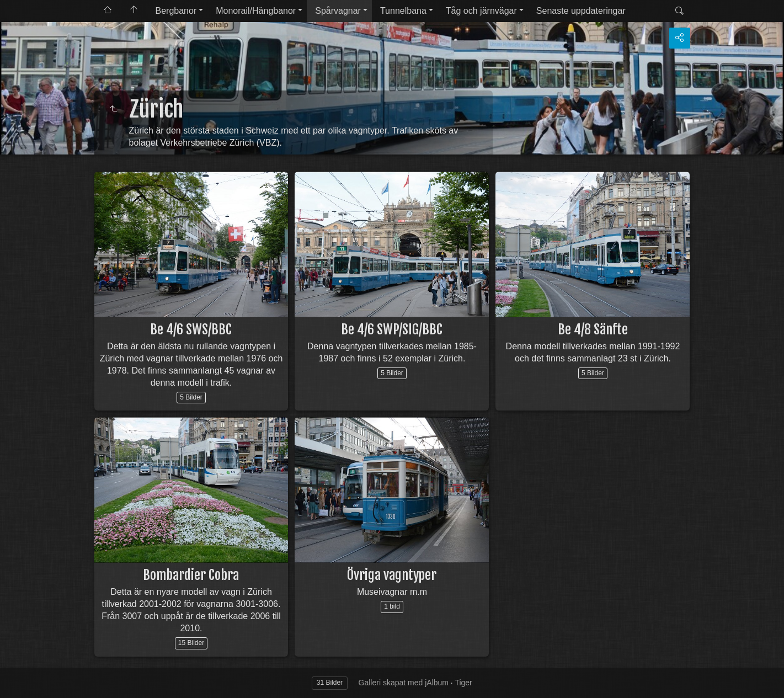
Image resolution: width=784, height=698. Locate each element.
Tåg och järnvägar (481, 11)
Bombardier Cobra (191, 575)
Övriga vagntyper (392, 575)
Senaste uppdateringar (581, 11)
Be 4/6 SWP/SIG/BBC (392, 329)
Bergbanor (176, 11)
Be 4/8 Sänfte (593, 329)
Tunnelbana (403, 11)
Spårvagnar (338, 11)
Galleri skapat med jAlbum (404, 683)
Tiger (463, 683)
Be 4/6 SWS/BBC (191, 329)
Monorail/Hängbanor (256, 11)
